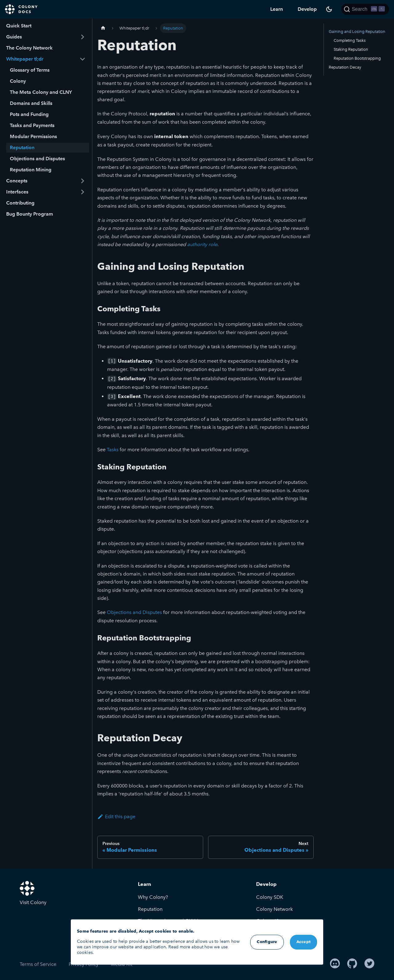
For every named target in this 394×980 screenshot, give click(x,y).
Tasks (113, 450)
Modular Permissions (33, 136)
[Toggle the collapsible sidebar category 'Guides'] (82, 37)
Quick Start (19, 26)
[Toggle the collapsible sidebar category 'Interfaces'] (82, 192)
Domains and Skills (31, 103)
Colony (18, 81)
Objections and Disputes (37, 159)
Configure (267, 942)
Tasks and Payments (32, 125)
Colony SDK (270, 897)
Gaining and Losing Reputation (357, 32)
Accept (304, 942)
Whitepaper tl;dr (25, 59)
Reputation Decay (345, 67)
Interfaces (17, 192)
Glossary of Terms (30, 70)
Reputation (22, 147)
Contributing (20, 203)
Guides (14, 37)
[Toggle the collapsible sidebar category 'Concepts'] (82, 181)
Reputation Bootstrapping (357, 58)
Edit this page (116, 817)
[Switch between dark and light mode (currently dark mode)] (329, 9)
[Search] (365, 9)
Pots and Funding (29, 114)
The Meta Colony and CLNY (41, 92)
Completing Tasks (350, 40)
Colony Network (274, 909)
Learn (277, 9)
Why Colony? (153, 897)
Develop (307, 9)
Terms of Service (38, 964)
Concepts (17, 181)
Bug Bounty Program (30, 214)
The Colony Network (29, 48)
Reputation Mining (31, 170)
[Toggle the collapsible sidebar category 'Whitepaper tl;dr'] (82, 59)
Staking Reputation (351, 49)
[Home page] (103, 28)
